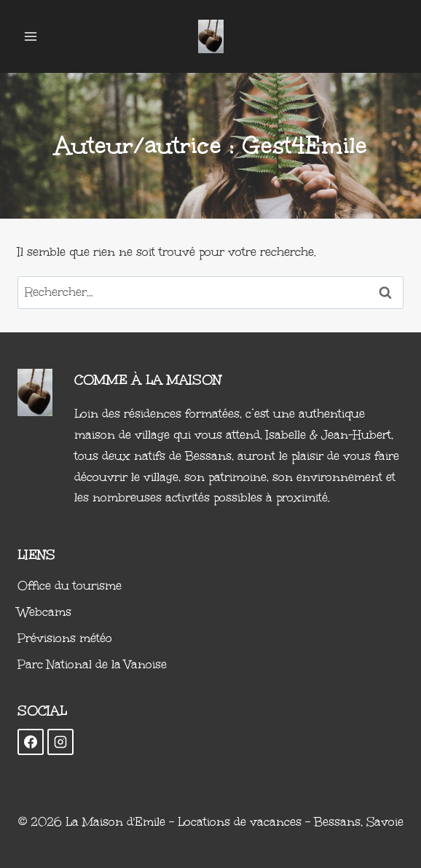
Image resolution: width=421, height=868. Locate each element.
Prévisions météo (65, 638)
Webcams (44, 612)
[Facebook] (31, 742)
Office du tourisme (70, 586)
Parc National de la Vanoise (92, 664)
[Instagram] (60, 742)
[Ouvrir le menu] (31, 36)
